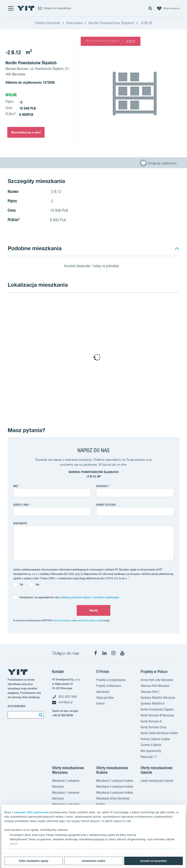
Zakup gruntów (105, 698)
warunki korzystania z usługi (90, 620)
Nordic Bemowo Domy (154, 728)
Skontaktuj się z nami (26, 132)
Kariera (100, 704)
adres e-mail (21, 505)
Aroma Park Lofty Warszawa (157, 680)
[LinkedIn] (104, 653)
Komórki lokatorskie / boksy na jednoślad (94, 266)
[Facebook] (96, 653)
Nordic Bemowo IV (151, 722)
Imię (15, 486)
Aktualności (103, 692)
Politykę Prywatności (62, 620)
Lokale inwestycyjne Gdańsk (157, 781)
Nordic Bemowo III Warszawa (157, 716)
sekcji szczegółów (160, 849)
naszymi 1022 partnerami (31, 812)
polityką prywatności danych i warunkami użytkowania (90, 597)
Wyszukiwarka (17, 706)
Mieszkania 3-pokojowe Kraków (115, 787)
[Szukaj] (40, 715)
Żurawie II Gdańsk (151, 745)
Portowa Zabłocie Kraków (155, 739)
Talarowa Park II (150, 692)
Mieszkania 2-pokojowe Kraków (115, 781)
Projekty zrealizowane (109, 686)
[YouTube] (122, 653)
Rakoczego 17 (149, 757)
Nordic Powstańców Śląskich (103, 41)
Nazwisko (102, 486)
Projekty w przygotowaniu (111, 680)
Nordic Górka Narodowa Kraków (159, 733)
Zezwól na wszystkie (154, 861)
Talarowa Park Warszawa (155, 686)
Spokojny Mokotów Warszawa (158, 698)
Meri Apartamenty (151, 751)
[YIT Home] (26, 8)
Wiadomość (20, 523)
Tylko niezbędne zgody (34, 861)
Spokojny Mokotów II (152, 704)
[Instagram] (113, 653)
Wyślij (94, 610)
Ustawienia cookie (93, 861)
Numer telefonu (106, 505)
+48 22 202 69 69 (62, 715)
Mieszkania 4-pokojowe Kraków (115, 793)
